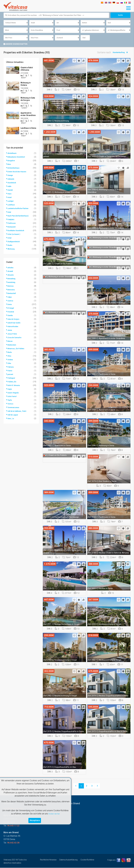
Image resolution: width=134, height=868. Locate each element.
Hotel (10, 198)
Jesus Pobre (13, 334)
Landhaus (12, 205)
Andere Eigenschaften (15, 44)
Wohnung (12, 249)
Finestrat (11, 312)
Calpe (10, 297)
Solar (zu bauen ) (15, 234)
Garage (11, 175)
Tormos (11, 404)
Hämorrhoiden (14, 327)
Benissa (11, 286)
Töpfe (10, 400)
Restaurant (12, 227)
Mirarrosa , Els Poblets (17, 349)
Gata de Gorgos (14, 319)
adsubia (11, 268)
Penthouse (12, 223)
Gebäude (11, 179)
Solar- (10, 238)
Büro (10, 164)
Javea (10, 330)
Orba (10, 363)
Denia (10, 305)
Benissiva (12, 290)
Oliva (10, 356)
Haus (10, 194)
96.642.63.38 (13, 843)
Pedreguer (12, 378)
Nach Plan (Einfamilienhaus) (20, 216)
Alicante (11, 275)
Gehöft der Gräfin (15, 323)
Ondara (11, 360)
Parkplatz (12, 220)
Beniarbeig (12, 279)
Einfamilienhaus (14, 168)
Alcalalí (11, 271)
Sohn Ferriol (13, 397)
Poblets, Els (12, 382)
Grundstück (12, 183)
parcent (11, 375)
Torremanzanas (14, 408)
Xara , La (11, 419)
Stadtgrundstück (15, 242)
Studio (10, 245)
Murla (10, 352)
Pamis (10, 371)
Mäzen (10, 341)
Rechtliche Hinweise (48, 860)
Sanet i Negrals (14, 393)
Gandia (11, 316)
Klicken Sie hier (54, 813)
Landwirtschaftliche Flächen (19, 209)
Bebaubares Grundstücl (18, 157)
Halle (10, 187)
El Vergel (11, 308)
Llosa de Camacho (15, 338)
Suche (120, 15)
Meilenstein (12, 345)
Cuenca (11, 301)
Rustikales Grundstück (17, 231)
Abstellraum (13, 153)
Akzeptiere (35, 820)
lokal (10, 212)
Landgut (11, 201)
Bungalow (12, 161)
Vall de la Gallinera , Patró (18, 411)
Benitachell (12, 294)
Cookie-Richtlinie (87, 860)
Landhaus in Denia (28, 128)
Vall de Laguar (14, 415)
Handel (11, 190)
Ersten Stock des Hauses (18, 172)
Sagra (10, 389)
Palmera (11, 367)
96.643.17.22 (13, 826)
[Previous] (76, 786)
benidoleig (12, 282)
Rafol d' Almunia (14, 386)
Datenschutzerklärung (68, 860)
